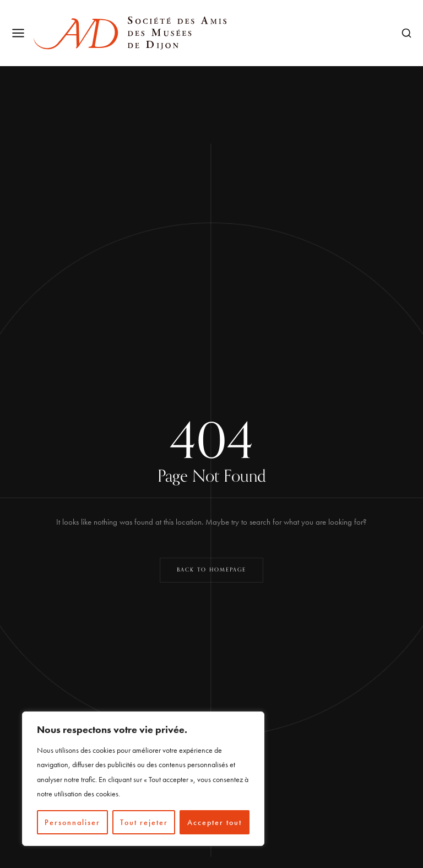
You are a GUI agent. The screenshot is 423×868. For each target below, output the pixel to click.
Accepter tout (215, 822)
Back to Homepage (211, 570)
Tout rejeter (144, 822)
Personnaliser (72, 822)
